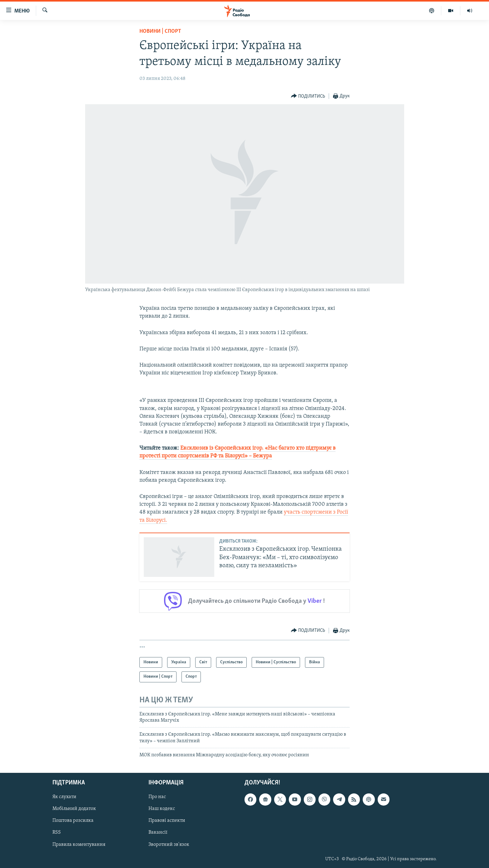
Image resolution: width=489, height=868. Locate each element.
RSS (57, 832)
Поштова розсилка (73, 821)
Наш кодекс (162, 809)
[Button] (308, 96)
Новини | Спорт (160, 31)
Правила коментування (79, 844)
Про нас (157, 797)
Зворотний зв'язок (169, 844)
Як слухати (64, 797)
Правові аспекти (167, 821)
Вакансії (158, 832)
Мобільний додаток (74, 809)
